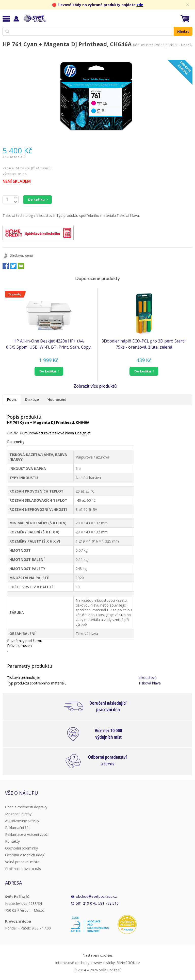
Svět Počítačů (34, 19)
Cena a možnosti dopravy (26, 807)
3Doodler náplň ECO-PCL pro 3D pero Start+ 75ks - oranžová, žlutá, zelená (144, 344)
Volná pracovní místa (22, 862)
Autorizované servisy (22, 821)
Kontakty (12, 841)
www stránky (104, 963)
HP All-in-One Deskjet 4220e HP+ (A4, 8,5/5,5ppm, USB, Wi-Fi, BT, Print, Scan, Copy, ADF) (49, 344)
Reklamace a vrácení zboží (27, 834)
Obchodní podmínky (21, 848)
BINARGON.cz (128, 963)
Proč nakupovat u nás (23, 869)
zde (140, 5)
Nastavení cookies (98, 955)
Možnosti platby (18, 814)
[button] (49, 371)
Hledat (183, 31)
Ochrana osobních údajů (25, 855)
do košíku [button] (48, 371)
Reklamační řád (18, 828)
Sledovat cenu (21, 255)
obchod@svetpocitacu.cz (96, 896)
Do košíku (36, 200)
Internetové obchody (72, 963)
